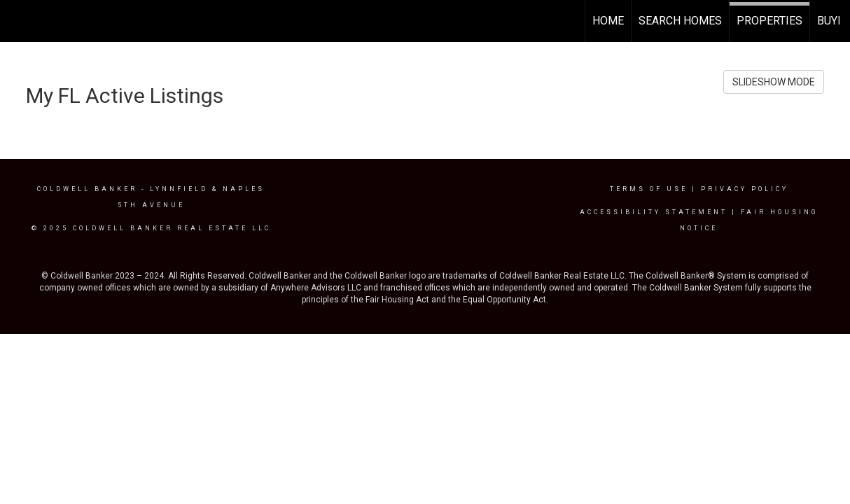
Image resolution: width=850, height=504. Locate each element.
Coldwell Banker (87, 189)
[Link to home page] (18, 21)
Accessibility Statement (654, 212)
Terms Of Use (649, 189)
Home (608, 21)
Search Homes (680, 21)
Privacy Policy (745, 189)
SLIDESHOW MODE (774, 82)
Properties (769, 21)
